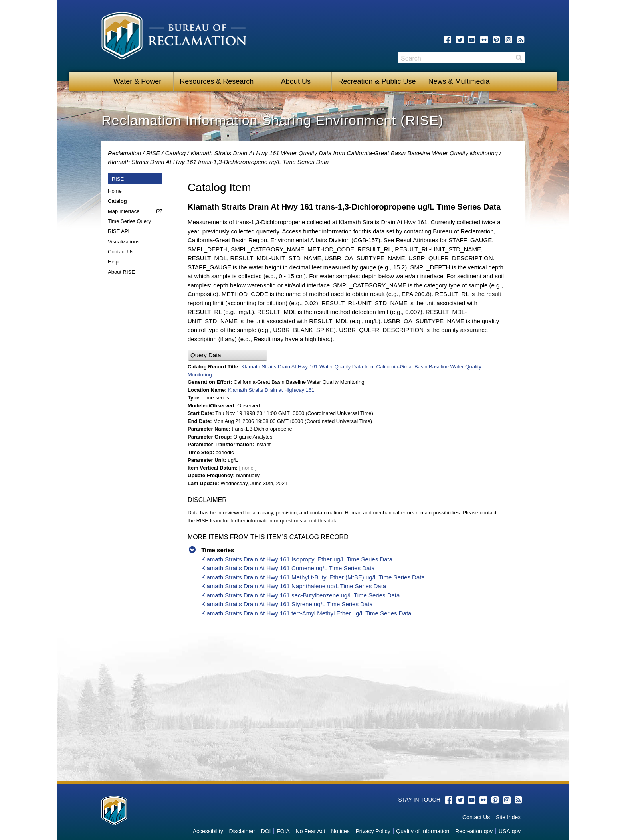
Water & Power (137, 81)
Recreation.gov (474, 831)
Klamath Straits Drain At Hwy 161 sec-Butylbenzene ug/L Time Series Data (300, 595)
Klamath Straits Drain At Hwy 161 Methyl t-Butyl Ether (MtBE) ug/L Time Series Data (313, 577)
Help (113, 262)
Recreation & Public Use (377, 81)
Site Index (508, 817)
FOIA (283, 831)
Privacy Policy (373, 831)
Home (115, 191)
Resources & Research (217, 81)
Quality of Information (423, 831)
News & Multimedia (459, 81)
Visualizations (124, 242)
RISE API (119, 231)
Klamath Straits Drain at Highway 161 (271, 390)
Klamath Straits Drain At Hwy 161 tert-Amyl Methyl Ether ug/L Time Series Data (306, 613)
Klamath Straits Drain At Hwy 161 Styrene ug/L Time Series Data (287, 604)
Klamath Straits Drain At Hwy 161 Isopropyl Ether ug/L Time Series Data (297, 559)
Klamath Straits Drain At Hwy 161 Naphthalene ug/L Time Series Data (294, 586)
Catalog (175, 153)
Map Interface (124, 211)
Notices (340, 831)
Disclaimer (242, 831)
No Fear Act (311, 831)
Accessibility (208, 831)
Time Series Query (129, 221)
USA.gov (510, 831)
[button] (228, 355)
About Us (296, 81)
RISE (153, 153)
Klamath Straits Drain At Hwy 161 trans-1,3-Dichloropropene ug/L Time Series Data (218, 162)
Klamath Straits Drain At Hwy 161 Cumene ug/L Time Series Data (288, 568)
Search (519, 58)
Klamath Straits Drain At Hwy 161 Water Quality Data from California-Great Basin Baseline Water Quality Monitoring (344, 153)
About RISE (121, 272)
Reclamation (124, 153)
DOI (266, 831)
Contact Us (121, 252)
